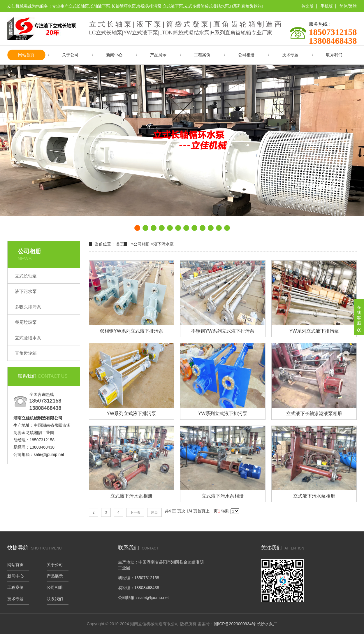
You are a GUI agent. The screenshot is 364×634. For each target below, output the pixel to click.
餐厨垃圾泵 (26, 322)
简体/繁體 (348, 6)
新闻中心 (114, 55)
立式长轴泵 (26, 276)
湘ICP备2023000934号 (235, 624)
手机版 (327, 6)
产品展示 (158, 55)
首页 (120, 244)
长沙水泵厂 (267, 624)
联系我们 (334, 55)
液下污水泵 (26, 291)
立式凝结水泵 (28, 338)
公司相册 (246, 55)
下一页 (135, 513)
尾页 (154, 513)
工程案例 (202, 55)
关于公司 (70, 55)
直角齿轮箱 (26, 353)
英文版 (307, 6)
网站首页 (26, 55)
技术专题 (290, 55)
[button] (137, 228)
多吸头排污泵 (28, 307)
